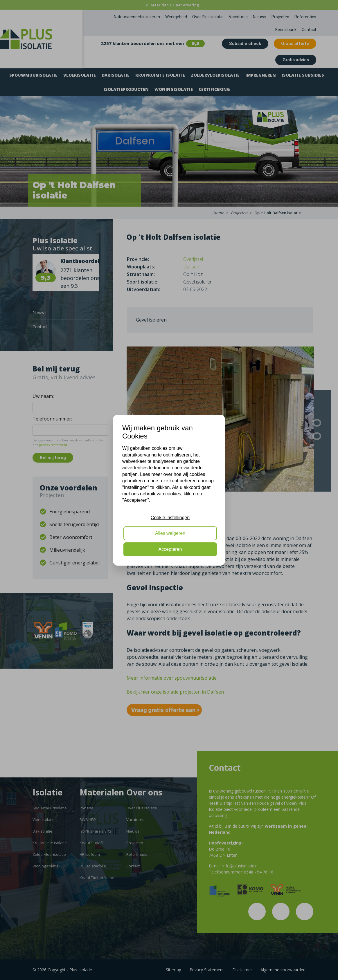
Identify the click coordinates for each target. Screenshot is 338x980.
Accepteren (170, 549)
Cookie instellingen (170, 518)
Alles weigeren (170, 533)
